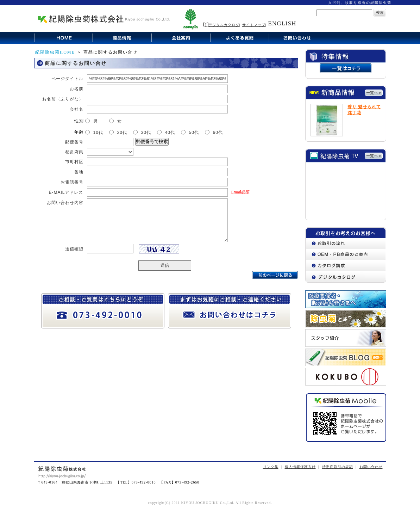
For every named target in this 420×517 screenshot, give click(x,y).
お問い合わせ (371, 467)
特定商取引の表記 (338, 467)
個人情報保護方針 (300, 467)
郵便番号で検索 (152, 141)
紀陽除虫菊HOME (55, 52)
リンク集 (271, 467)
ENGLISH (282, 23)
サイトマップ (254, 25)
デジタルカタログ (221, 25)
